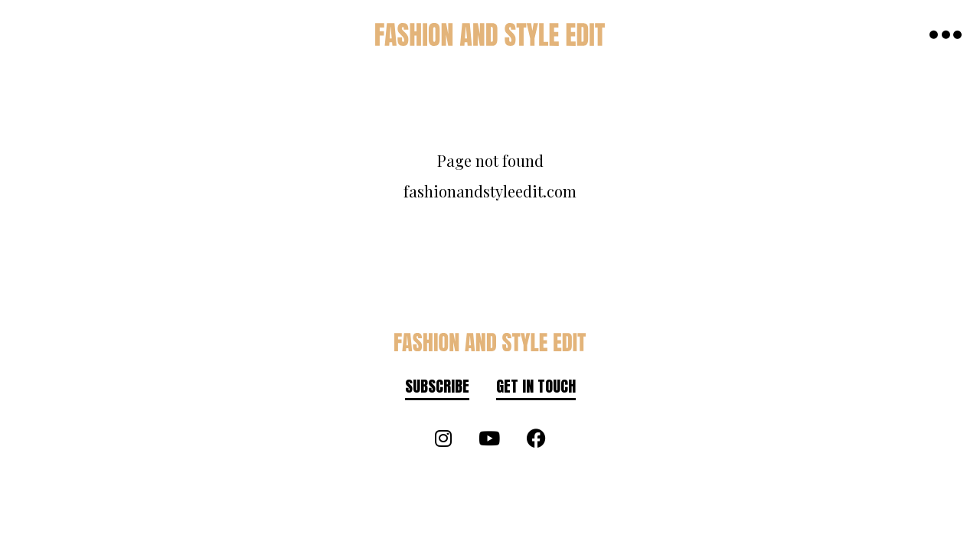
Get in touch (536, 386)
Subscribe (437, 386)
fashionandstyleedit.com (490, 191)
